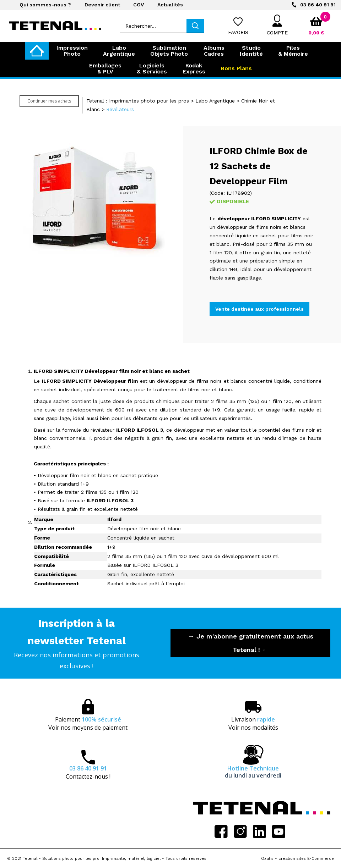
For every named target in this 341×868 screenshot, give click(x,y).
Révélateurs (120, 109)
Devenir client (102, 5)
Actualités (170, 5)
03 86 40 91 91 (318, 5)
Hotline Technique (253, 772)
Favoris (238, 32)
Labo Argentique (215, 101)
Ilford (114, 519)
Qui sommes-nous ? (45, 5)
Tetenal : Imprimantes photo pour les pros (138, 101)
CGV (139, 5)
